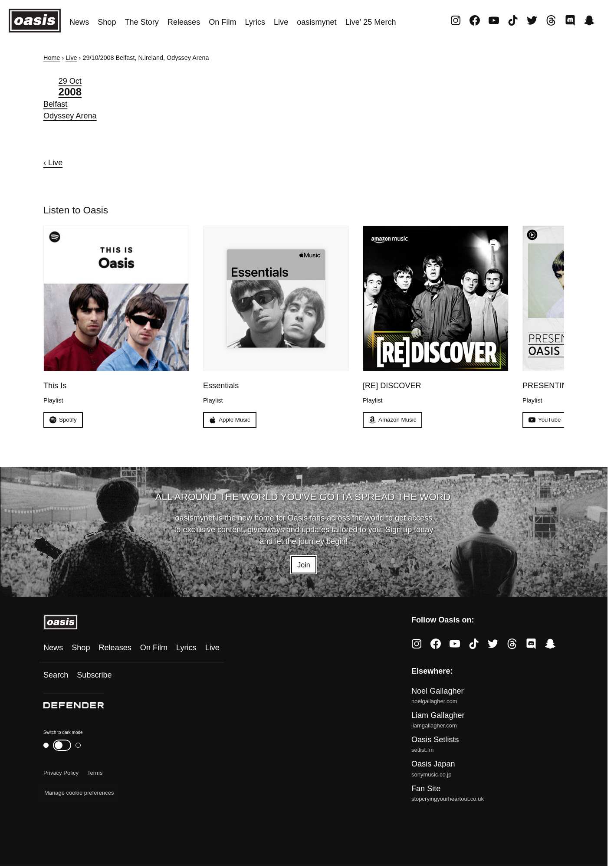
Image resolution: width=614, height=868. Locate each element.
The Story (141, 22)
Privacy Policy (61, 775)
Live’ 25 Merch (371, 22)
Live (281, 22)
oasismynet (317, 22)
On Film (222, 22)
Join (304, 566)
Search (56, 677)
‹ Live (53, 163)
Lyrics (255, 22)
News (79, 22)
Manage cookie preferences (79, 795)
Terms (95, 775)
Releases (184, 22)
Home (52, 58)
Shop (107, 22)
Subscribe (94, 677)
